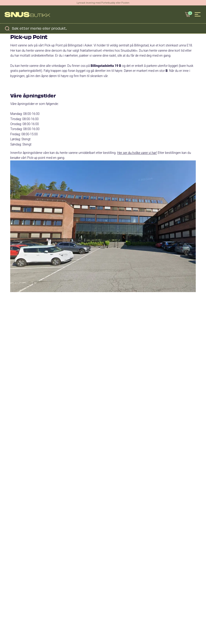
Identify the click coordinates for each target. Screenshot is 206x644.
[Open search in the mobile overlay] (103, 28)
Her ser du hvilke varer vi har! (137, 153)
